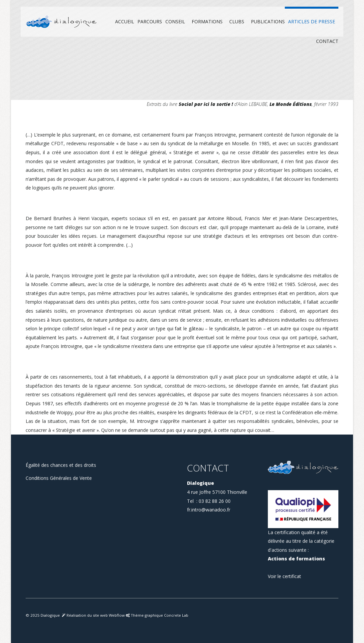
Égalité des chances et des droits (61, 465)
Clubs (237, 21)
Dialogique (50, 615)
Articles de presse (312, 21)
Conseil (175, 21)
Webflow (117, 615)
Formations (207, 21)
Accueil (125, 21)
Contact (327, 41)
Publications (268, 21)
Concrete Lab (176, 615)
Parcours (150, 21)
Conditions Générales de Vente (59, 478)
